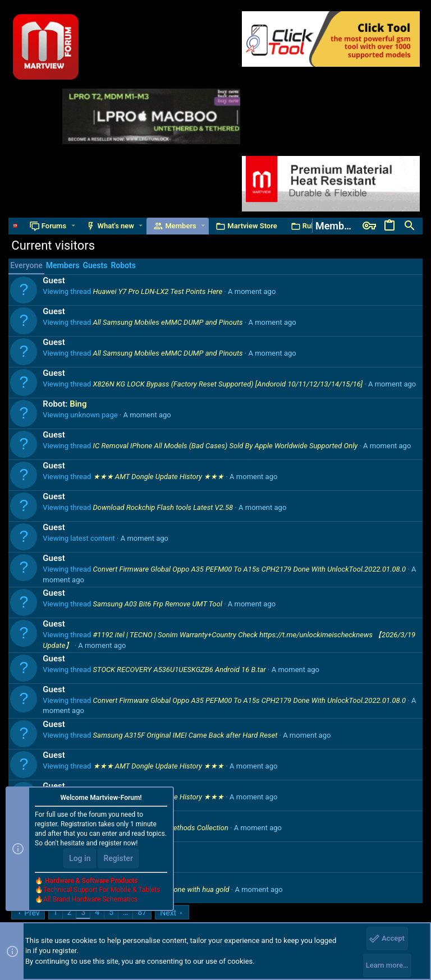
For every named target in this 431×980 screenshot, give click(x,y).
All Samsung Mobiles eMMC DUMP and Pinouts (168, 322)
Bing (78, 404)
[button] (73, 226)
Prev (32, 913)
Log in (80, 858)
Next (168, 913)
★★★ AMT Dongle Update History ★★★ (159, 477)
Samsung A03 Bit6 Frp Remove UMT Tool (158, 604)
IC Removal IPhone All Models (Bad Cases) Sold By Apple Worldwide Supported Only (226, 446)
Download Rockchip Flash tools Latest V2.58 (163, 507)
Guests (95, 265)
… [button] (125, 912)
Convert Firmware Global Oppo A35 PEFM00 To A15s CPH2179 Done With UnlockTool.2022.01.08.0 (249, 569)
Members (63, 265)
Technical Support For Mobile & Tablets (102, 890)
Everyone (26, 265)
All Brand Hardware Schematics (90, 899)
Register (118, 858)
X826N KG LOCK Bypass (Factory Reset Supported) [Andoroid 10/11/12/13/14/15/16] (228, 384)
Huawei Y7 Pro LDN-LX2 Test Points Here (158, 291)
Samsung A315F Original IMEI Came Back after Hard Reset (185, 735)
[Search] (410, 226)
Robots (123, 265)
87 (142, 912)
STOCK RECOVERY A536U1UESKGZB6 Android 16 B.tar (180, 670)
